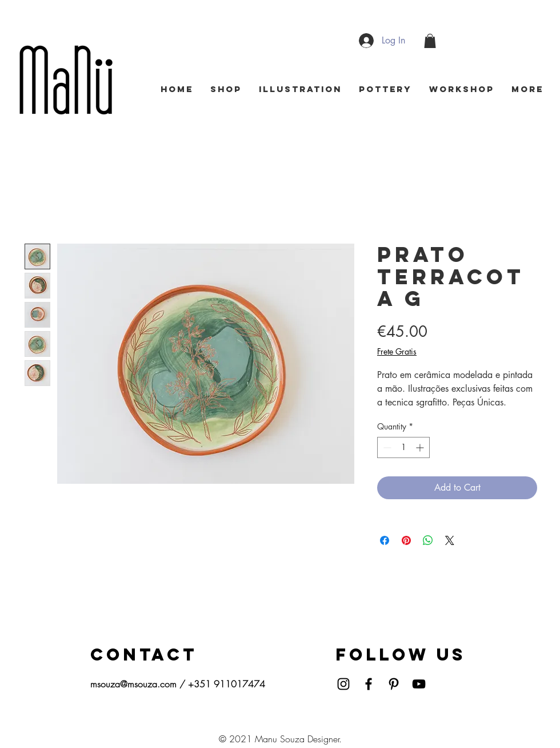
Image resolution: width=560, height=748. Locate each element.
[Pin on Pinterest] (406, 540)
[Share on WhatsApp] (428, 540)
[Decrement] (386, 447)
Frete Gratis (397, 351)
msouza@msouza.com (133, 684)
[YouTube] (419, 684)
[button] (430, 41)
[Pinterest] (394, 684)
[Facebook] (369, 684)
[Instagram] (343, 684)
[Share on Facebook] (385, 540)
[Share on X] (450, 540)
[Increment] (421, 447)
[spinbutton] (403, 447)
